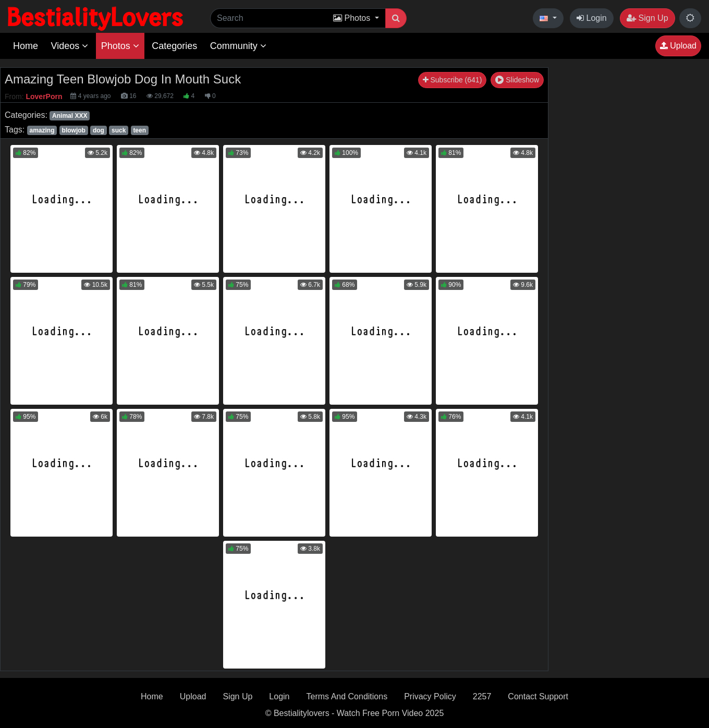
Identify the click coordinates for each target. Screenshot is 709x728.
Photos (120, 46)
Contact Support (538, 696)
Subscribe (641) (453, 80)
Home (26, 46)
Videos (69, 46)
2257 (482, 696)
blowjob (74, 130)
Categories (174, 46)
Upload (678, 46)
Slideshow (517, 80)
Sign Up (647, 18)
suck (119, 130)
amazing (42, 130)
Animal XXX (70, 116)
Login (592, 18)
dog (99, 130)
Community (238, 46)
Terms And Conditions (347, 696)
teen (139, 130)
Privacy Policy (430, 696)
